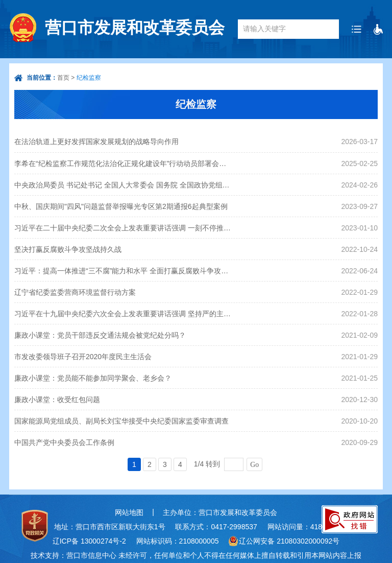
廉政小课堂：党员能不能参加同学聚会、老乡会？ (93, 378)
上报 (354, 555)
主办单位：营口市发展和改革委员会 (220, 512)
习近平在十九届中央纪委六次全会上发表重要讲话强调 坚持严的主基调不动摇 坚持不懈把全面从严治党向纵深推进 (123, 314)
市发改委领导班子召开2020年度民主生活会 (83, 357)
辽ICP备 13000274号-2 (89, 541)
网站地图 (129, 512)
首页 (63, 78)
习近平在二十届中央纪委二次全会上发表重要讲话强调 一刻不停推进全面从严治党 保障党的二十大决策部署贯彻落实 (123, 228)
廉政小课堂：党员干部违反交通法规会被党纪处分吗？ (100, 335)
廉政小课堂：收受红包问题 (57, 400)
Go (254, 465)
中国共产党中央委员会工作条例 (64, 442)
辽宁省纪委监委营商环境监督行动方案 (75, 292)
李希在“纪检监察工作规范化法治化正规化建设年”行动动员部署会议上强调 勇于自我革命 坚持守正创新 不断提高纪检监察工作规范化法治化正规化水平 (123, 163)
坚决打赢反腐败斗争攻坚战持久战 (68, 249)
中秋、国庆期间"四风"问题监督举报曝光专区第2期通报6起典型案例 (121, 206)
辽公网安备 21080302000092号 (289, 541)
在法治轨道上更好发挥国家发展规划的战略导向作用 (96, 142)
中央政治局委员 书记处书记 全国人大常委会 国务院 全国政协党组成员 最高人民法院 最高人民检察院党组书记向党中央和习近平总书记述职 (123, 185)
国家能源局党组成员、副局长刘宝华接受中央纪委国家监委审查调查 (121, 421)
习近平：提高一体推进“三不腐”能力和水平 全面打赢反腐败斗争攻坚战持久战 (123, 271)
